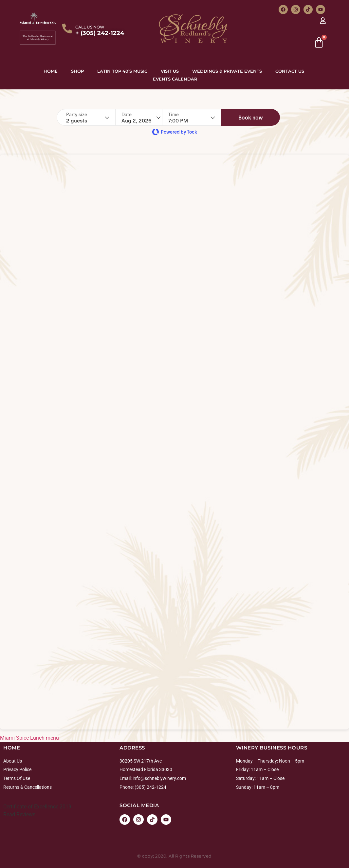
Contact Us (290, 71)
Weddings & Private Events (227, 71)
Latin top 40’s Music (122, 71)
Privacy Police (17, 769)
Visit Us (170, 71)
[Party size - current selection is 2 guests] (88, 117)
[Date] (145, 117)
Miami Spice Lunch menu (29, 738)
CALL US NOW (90, 27)
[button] (262, 117)
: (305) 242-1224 (149, 787)
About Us (13, 761)
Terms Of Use (17, 778)
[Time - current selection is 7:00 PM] (203, 117)
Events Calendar (175, 79)
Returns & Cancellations (28, 787)
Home (51, 71)
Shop (77, 71)
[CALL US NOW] (67, 28)
